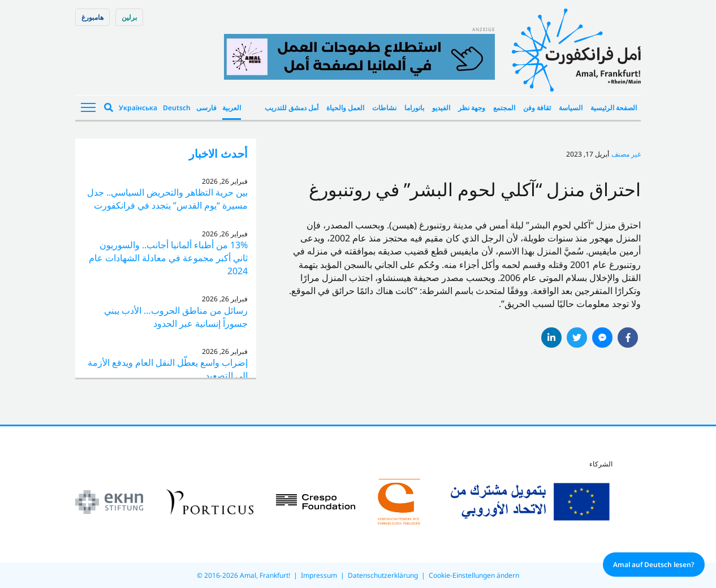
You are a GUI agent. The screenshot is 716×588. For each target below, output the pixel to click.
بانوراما (414, 108)
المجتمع (504, 108)
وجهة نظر (472, 108)
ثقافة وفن (537, 108)
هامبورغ (92, 17)
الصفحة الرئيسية (614, 108)
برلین (129, 17)
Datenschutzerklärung (383, 575)
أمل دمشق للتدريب (292, 108)
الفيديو (441, 108)
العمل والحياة (345, 108)
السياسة (571, 108)
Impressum (319, 575)
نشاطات (384, 108)
